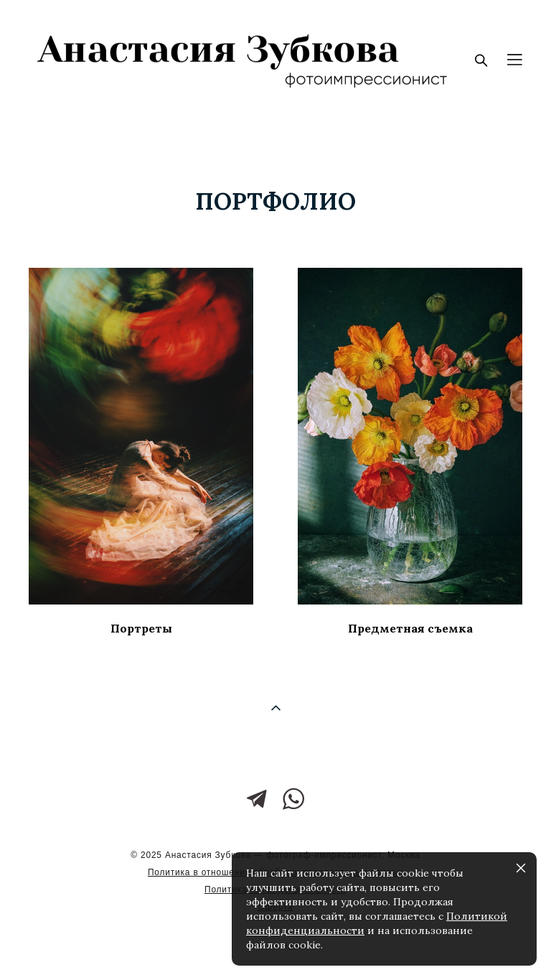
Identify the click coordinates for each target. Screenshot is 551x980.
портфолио (275, 201)
